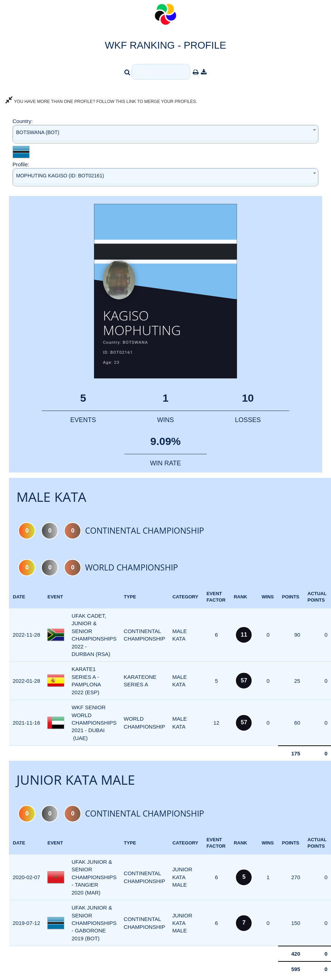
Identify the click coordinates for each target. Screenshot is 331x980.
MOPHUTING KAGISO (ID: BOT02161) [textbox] (60, 176)
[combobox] (165, 134)
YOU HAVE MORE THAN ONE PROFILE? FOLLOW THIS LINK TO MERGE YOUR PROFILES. (101, 102)
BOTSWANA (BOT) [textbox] (38, 132)
